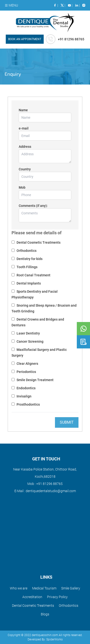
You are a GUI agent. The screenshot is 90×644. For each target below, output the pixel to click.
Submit (67, 422)
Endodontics (26, 388)
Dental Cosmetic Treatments (38, 242)
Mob (22, 187)
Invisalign (24, 396)
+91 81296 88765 (49, 484)
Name (23, 110)
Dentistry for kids (29, 259)
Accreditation (32, 597)
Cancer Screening (30, 341)
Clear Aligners (27, 364)
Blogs (45, 614)
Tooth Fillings (27, 267)
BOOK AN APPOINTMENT (25, 39)
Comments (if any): (33, 206)
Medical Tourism (44, 588)
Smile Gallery (71, 588)
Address (25, 147)
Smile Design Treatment (35, 380)
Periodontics (26, 372)
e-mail (24, 128)
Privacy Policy (57, 597)
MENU (11, 5)
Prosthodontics (28, 404)
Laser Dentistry (28, 333)
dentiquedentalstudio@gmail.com (50, 491)
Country (25, 169)
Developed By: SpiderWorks (45, 639)
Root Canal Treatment (33, 275)
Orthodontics (26, 251)
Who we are (19, 588)
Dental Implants (28, 283)
